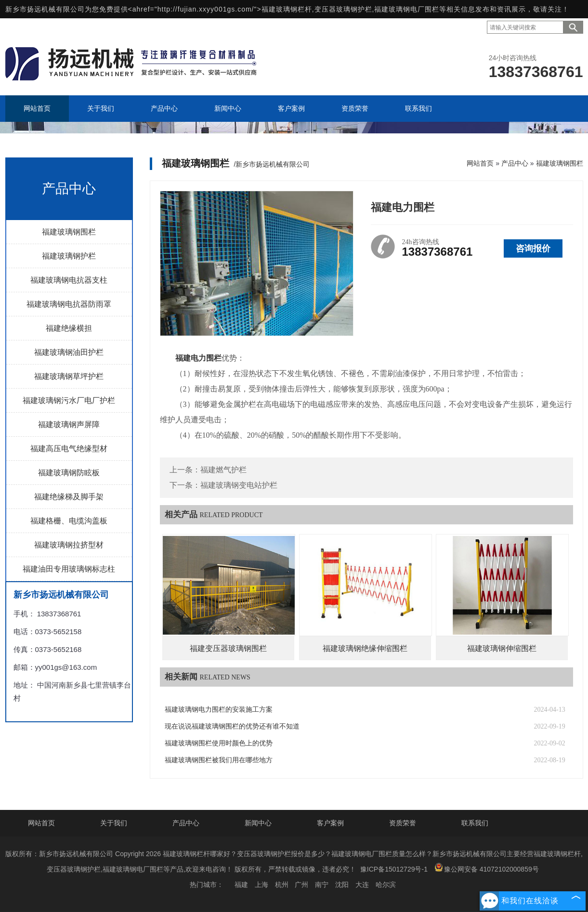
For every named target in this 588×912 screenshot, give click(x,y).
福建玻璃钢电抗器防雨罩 (69, 304)
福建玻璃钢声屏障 (69, 424)
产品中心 (515, 163)
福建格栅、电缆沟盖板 (69, 521)
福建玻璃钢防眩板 (69, 473)
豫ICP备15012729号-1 (394, 869)
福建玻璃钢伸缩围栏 (502, 648)
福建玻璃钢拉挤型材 (69, 545)
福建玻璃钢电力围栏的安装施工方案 (219, 710)
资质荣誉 (403, 823)
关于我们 (114, 823)
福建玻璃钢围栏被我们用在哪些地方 (219, 760)
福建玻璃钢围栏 (69, 232)
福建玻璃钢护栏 (69, 256)
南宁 (322, 885)
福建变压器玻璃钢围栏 (228, 648)
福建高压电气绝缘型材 (69, 449)
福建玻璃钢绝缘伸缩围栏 (365, 648)
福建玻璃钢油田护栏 (69, 352)
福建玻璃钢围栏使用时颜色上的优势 (219, 743)
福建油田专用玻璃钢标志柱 (69, 569)
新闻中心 (258, 823)
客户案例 (330, 823)
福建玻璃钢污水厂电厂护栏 (69, 400)
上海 (261, 885)
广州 (301, 885)
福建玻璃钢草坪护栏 (69, 376)
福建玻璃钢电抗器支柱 (69, 280)
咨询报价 (533, 248)
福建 (241, 885)
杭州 (282, 885)
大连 (362, 885)
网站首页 (480, 163)
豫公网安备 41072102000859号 (487, 868)
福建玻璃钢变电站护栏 (239, 485)
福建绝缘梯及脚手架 (69, 497)
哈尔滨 (386, 885)
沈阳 (342, 885)
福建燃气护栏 (223, 470)
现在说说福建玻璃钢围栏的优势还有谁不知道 (232, 726)
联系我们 (475, 823)
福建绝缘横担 (69, 328)
